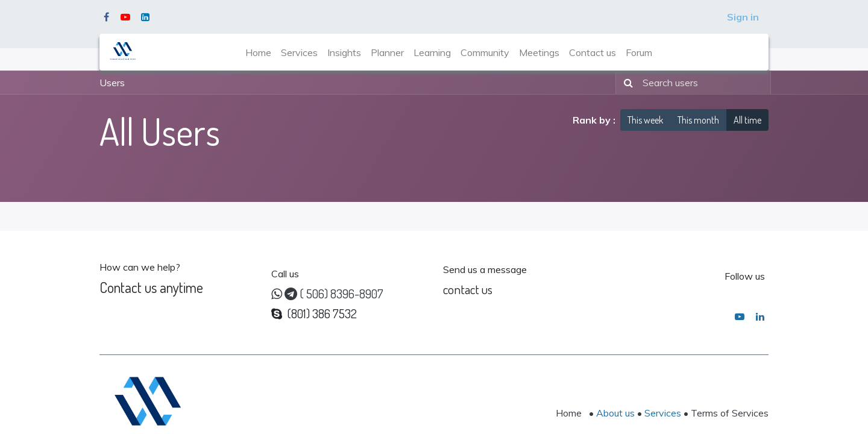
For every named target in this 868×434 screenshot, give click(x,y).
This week (645, 120)
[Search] (626, 83)
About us (615, 413)
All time (747, 120)
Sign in (743, 17)
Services (663, 413)
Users (112, 83)
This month (698, 120)
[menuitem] (258, 52)
